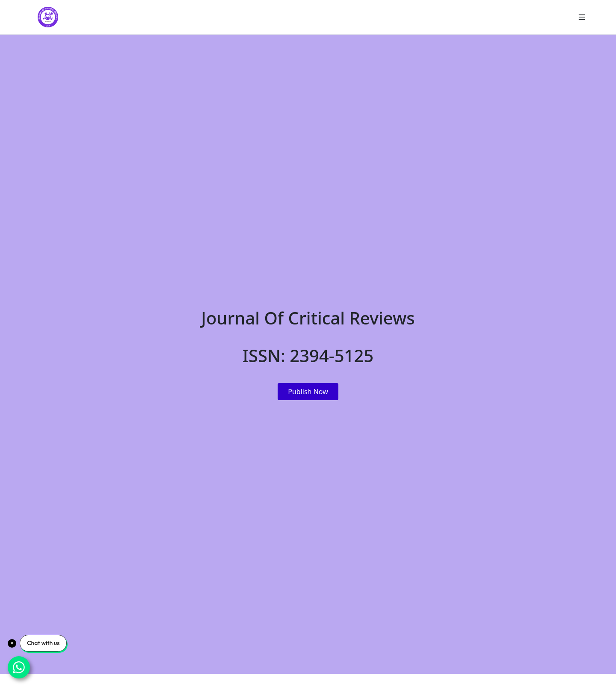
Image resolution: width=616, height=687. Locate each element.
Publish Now (308, 392)
